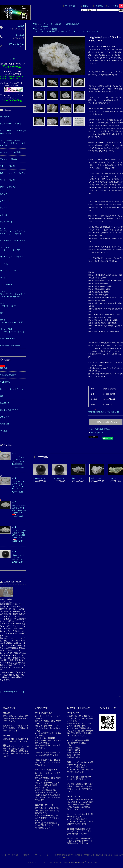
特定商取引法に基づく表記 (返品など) (104, 412)
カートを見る (115, 6)
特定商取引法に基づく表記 (107, 855)
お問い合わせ (28, 855)
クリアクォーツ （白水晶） (52, 24)
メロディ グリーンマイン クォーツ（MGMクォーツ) (81, 31)
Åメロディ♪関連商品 (49, 29)
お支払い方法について (64, 855)
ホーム (4, 855)
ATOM (62, 857)
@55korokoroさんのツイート (12, 692)
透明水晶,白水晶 (73, 24)
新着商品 (44, 26)
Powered (80, 862)
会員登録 (99, 6)
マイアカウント (71, 6)
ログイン (87, 6)
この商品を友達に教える (101, 429)
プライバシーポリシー (44, 855)
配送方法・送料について (84, 855)
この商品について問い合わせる (106, 422)
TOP (35, 24)
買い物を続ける (97, 432)
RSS (121, 855)
